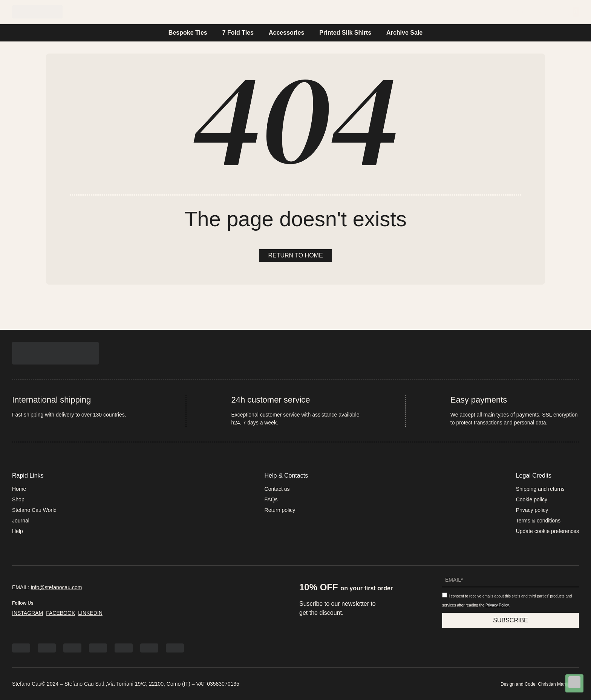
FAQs (271, 499)
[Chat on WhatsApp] (574, 684)
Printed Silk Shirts (345, 33)
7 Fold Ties (238, 33)
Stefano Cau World (270, 12)
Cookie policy (532, 499)
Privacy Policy (497, 605)
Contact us (277, 489)
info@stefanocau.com (57, 587)
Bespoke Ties (188, 33)
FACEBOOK (60, 613)
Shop (18, 499)
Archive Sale (404, 33)
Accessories (286, 33)
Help (362, 12)
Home (217, 12)
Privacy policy (532, 510)
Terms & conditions (538, 521)
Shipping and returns (540, 489)
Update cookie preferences (547, 531)
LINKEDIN (90, 613)
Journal (327, 12)
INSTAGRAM (28, 613)
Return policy (280, 510)
